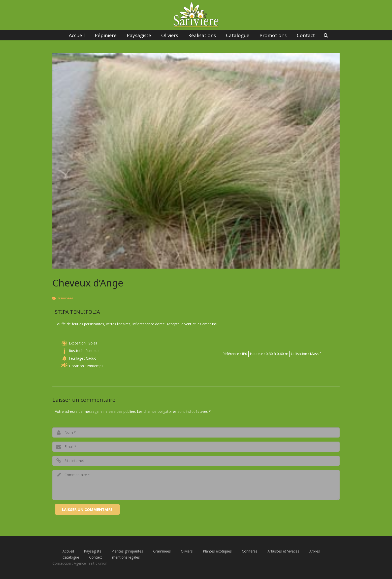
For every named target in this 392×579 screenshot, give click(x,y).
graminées (66, 298)
